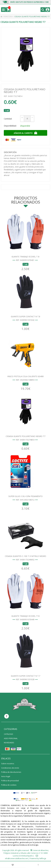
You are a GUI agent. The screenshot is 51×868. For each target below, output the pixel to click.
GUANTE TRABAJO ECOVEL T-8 (25, 257)
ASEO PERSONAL (11, 738)
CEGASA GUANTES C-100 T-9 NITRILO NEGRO (26, 556)
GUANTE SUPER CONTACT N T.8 (26, 316)
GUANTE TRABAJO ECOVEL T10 (26, 616)
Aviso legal (6, 776)
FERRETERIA (9, 17)
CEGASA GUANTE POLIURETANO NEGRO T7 (26, 436)
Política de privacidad (10, 781)
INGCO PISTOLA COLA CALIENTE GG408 (25, 376)
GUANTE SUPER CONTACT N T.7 (26, 676)
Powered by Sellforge (38, 858)
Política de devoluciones (11, 772)
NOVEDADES (9, 743)
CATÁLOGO (8, 734)
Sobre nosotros (8, 764)
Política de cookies (9, 785)
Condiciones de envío (10, 768)
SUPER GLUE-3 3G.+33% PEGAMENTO (26, 496)
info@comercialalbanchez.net (16, 858)
